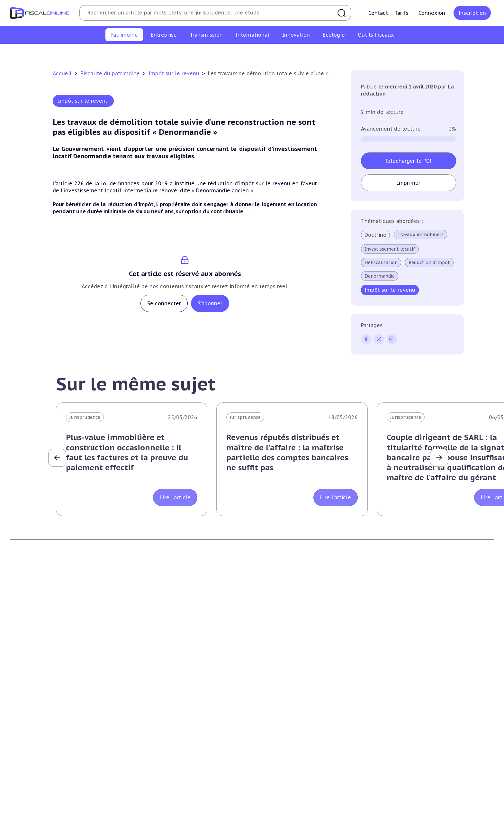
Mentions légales (400, 649)
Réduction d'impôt (429, 263)
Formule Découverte (280, 629)
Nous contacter (151, 659)
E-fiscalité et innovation (40, 808)
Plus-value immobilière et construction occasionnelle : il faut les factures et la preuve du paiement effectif (127, 452)
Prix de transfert (400, 799)
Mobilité (390, 789)
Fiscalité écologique (159, 808)
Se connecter (164, 303)
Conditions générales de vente (414, 639)
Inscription (472, 13)
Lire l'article (175, 497)
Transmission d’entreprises (291, 727)
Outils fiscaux (274, 808)
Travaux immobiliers (420, 235)
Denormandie (380, 276)
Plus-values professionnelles (290, 741)
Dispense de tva (275, 770)
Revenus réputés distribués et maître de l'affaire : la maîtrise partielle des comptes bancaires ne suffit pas (287, 452)
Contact (378, 13)
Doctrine (375, 235)
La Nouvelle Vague (53, 674)
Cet (137, 770)
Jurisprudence (85, 417)
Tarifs (401, 13)
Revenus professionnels (160, 750)
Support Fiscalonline (157, 639)
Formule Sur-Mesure (280, 659)
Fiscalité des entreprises (164, 727)
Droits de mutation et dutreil (290, 760)
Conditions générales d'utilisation (419, 629)
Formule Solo (272, 639)
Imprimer (409, 183)
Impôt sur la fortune (210, 53)
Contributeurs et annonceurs (166, 649)
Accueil (62, 73)
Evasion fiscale (397, 770)
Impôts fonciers (311, 53)
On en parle (396, 808)
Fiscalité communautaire (409, 760)
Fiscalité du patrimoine (111, 73)
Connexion (432, 13)
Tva (137, 760)
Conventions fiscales (404, 741)
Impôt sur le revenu (91, 53)
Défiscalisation (381, 263)
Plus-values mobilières (283, 750)
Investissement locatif (390, 249)
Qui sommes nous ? (156, 629)
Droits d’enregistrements (161, 779)
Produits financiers (414, 53)
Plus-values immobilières (150, 53)
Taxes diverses (149, 789)
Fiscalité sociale (151, 799)
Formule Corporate (279, 649)
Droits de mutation (263, 53)
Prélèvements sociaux (361, 53)
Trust (387, 779)
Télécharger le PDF (409, 161)
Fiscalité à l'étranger (404, 750)
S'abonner (210, 303)
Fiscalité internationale (411, 727)
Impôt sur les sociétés (158, 741)
